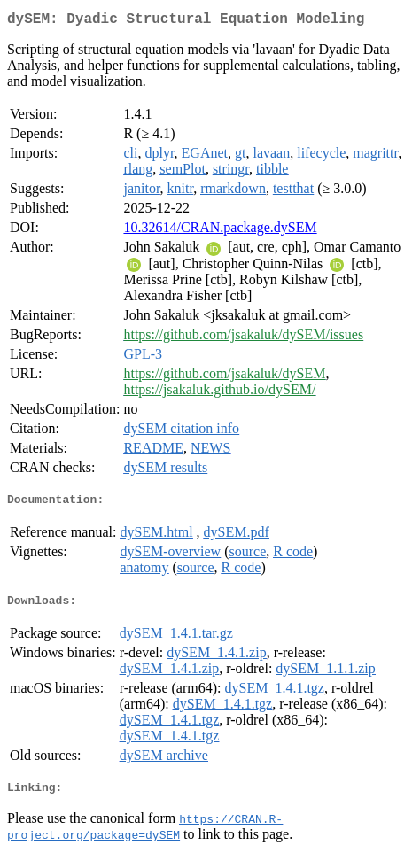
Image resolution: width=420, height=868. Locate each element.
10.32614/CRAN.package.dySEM (220, 231)
